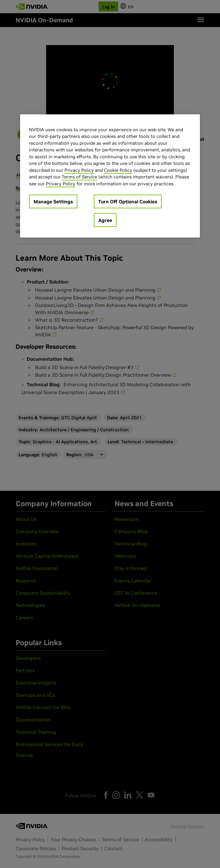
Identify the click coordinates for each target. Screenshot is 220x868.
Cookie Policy (118, 170)
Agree (105, 220)
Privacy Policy (79, 170)
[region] (110, 176)
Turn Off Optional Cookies (128, 202)
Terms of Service (79, 177)
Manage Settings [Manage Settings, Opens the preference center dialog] (53, 202)
